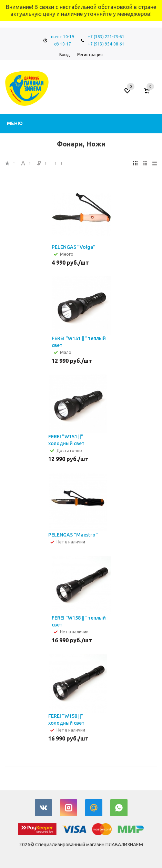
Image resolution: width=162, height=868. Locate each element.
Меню (15, 123)
